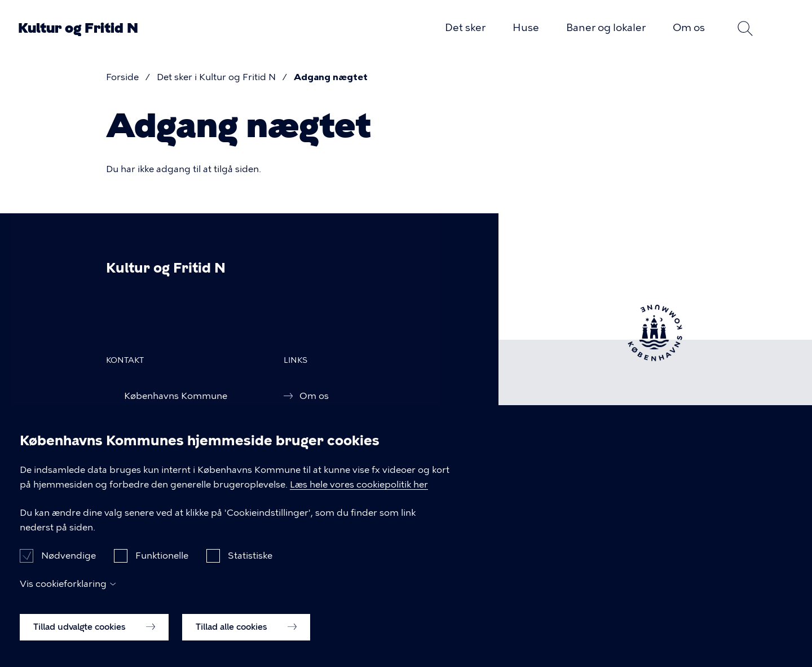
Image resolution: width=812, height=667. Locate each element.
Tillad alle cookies (246, 638)
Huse (526, 28)
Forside (122, 77)
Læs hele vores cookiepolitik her (359, 496)
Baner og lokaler (606, 28)
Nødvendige (69, 567)
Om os (689, 28)
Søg (745, 28)
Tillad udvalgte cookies (94, 638)
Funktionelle (162, 567)
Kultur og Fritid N (78, 28)
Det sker (465, 28)
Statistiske (250, 567)
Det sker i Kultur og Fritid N (216, 77)
